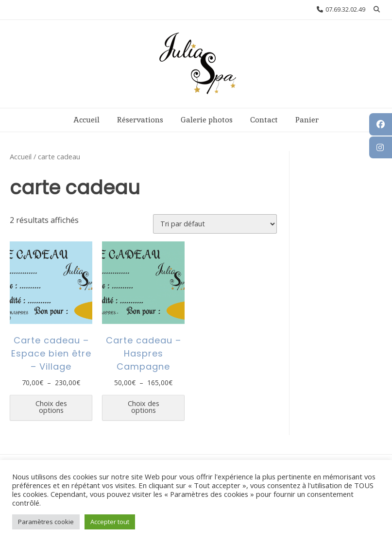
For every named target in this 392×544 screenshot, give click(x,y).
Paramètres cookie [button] (46, 522)
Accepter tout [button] (110, 522)
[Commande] (215, 224)
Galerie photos (207, 120)
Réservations (140, 120)
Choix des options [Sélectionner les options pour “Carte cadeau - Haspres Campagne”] (144, 407)
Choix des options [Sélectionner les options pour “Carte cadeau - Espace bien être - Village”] (51, 407)
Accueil (86, 120)
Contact (264, 120)
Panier (307, 120)
